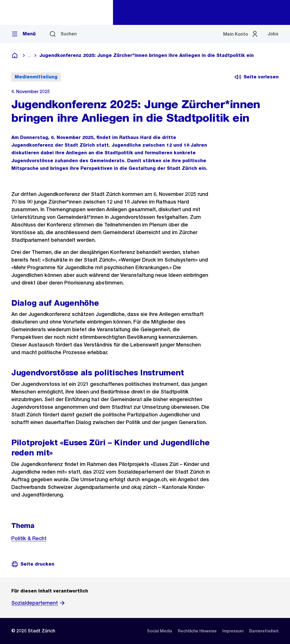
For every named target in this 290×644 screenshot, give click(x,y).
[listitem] (160, 631)
